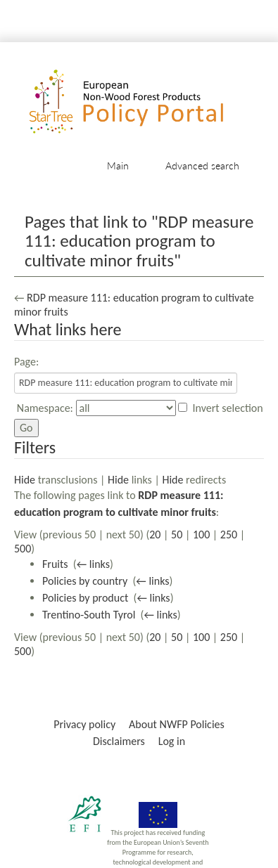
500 (23, 549)
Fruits (55, 564)
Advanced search (202, 166)
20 (155, 535)
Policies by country (85, 581)
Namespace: (45, 408)
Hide (25, 480)
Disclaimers (119, 741)
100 (201, 535)
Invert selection (228, 408)
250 (229, 535)
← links (93, 564)
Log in (172, 741)
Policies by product (85, 598)
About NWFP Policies (177, 724)
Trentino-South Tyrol (89, 615)
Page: (26, 362)
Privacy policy (84, 724)
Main (118, 166)
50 (177, 535)
